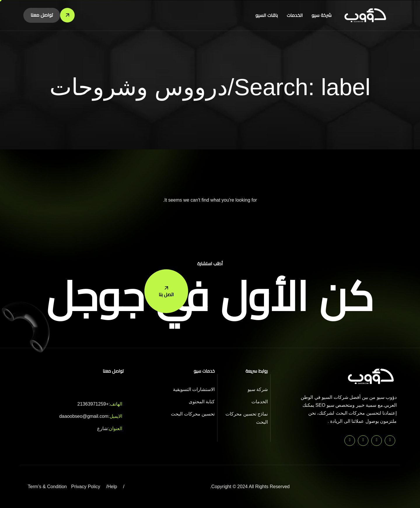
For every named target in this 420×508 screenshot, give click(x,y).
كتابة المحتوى (202, 402)
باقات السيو (267, 15)
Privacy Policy (86, 487)
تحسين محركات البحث (193, 414)
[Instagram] (350, 441)
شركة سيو (322, 15)
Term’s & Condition (47, 487)
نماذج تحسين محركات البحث (247, 418)
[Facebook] (363, 441)
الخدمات (295, 15)
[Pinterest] (390, 441)
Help (112, 487)
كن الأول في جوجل (210, 297)
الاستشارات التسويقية (194, 389)
